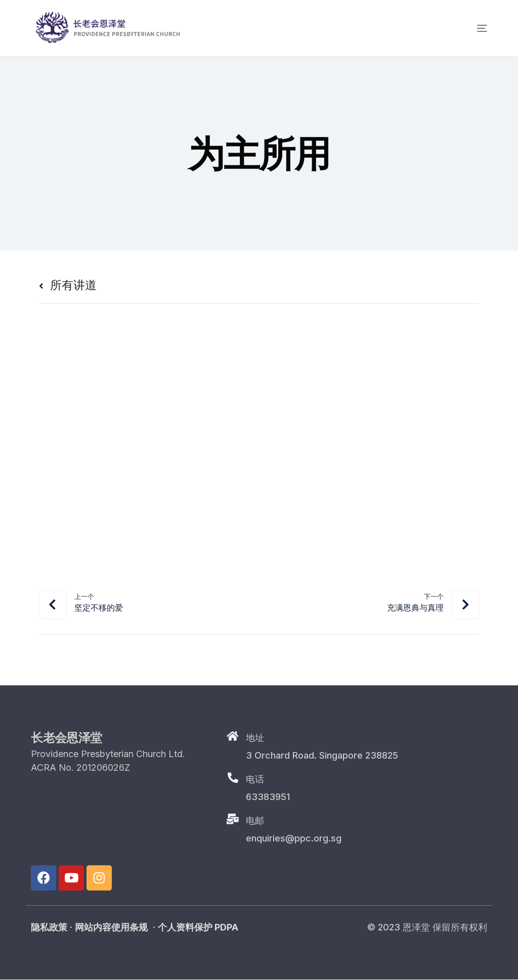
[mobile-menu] (467, 28)
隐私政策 (49, 928)
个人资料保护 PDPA (198, 928)
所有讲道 (69, 285)
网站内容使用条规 (111, 928)
